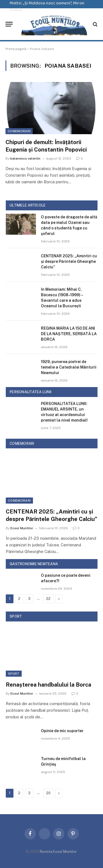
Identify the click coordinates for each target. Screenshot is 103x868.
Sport (14, 674)
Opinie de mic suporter (62, 731)
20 (48, 793)
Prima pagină (16, 49)
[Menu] (9, 24)
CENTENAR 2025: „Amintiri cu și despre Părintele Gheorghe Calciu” (69, 261)
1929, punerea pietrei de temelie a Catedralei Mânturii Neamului (69, 367)
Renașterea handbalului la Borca (48, 685)
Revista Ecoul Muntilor (58, 852)
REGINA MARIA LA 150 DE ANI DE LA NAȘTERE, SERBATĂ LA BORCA (69, 334)
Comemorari (19, 131)
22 (48, 599)
